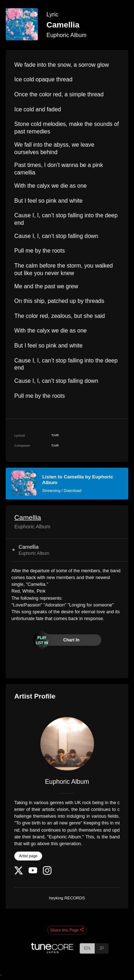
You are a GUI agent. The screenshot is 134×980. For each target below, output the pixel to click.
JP (102, 948)
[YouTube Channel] (33, 872)
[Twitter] (19, 873)
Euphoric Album (66, 35)
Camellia (28, 517)
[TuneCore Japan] (53, 951)
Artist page (28, 856)
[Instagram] (47, 873)
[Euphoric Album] (67, 744)
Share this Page (67, 930)
